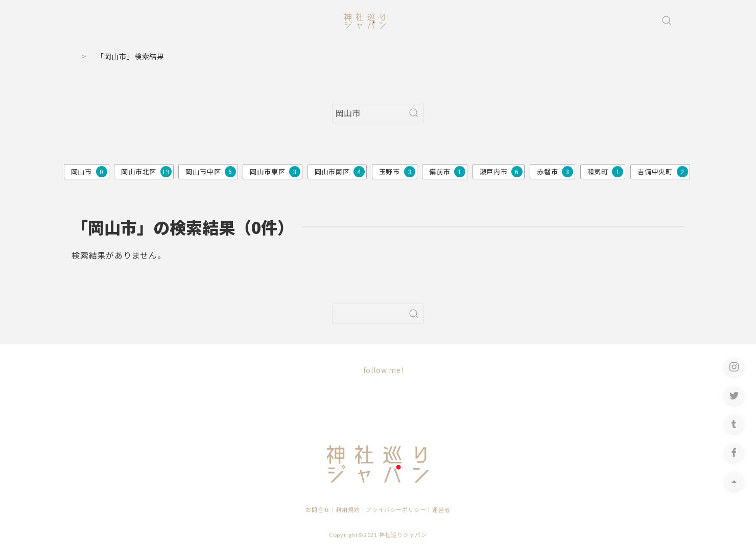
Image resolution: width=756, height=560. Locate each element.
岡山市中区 (211, 172)
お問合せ (317, 509)
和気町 (606, 172)
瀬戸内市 (501, 172)
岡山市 (89, 172)
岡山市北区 (146, 172)
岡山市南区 (340, 172)
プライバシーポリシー (396, 509)
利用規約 (348, 509)
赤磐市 (555, 172)
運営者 (441, 509)
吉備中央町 (663, 172)
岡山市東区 (275, 172)
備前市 (447, 172)
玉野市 (397, 172)
